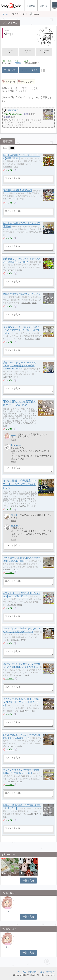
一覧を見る (28, 881)
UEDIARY (8, 167)
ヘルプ (41, 972)
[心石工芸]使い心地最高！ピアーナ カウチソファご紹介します (20, 484)
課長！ (14, 515)
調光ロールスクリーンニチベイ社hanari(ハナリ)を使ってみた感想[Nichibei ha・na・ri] (19, 366)
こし (13, 434)
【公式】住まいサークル (28, 874)
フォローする (10, 70)
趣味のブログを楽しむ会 (10, 874)
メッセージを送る (29, 70)
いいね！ (10, 170)
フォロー (10, 52)
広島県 (18, 63)
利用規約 (32, 972)
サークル (22, 972)
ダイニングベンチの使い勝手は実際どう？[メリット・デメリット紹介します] (22, 702)
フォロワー (27, 52)
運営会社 (51, 972)
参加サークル (44, 52)
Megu (14, 445)
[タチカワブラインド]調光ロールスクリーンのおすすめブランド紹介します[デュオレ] (22, 330)
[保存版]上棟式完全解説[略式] (17, 190)
